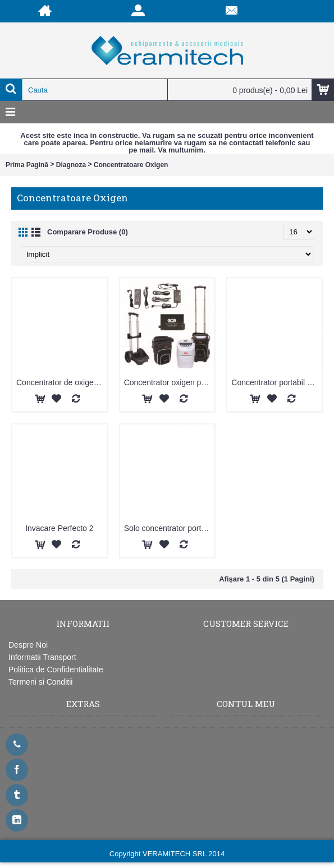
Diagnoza (71, 165)
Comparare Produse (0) (88, 232)
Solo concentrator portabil (169, 528)
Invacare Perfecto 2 (59, 528)
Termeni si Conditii (40, 682)
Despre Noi (28, 645)
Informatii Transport (42, 657)
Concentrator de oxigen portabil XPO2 (61, 382)
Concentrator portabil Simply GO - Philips (276, 382)
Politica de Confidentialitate (56, 670)
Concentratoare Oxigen (131, 165)
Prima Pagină (27, 165)
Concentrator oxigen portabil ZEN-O (169, 382)
